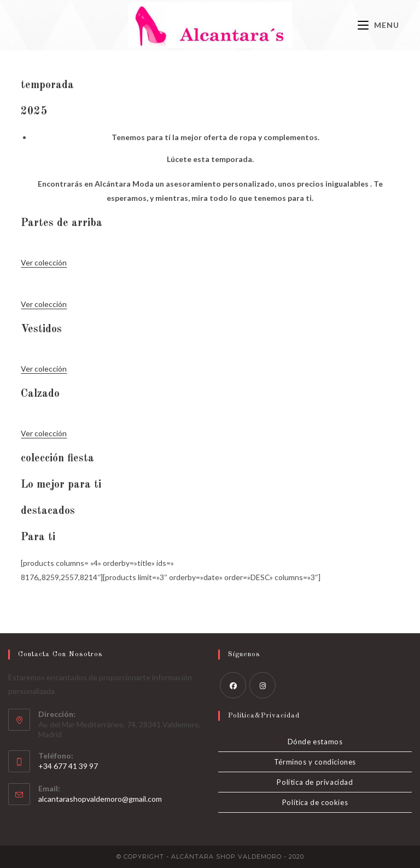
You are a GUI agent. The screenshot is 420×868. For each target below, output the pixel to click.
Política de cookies (315, 802)
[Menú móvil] (378, 25)
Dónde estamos (315, 742)
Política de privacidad (315, 782)
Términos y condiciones (315, 762)
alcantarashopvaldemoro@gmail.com (100, 799)
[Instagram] (262, 685)
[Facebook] (233, 685)
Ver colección (44, 262)
